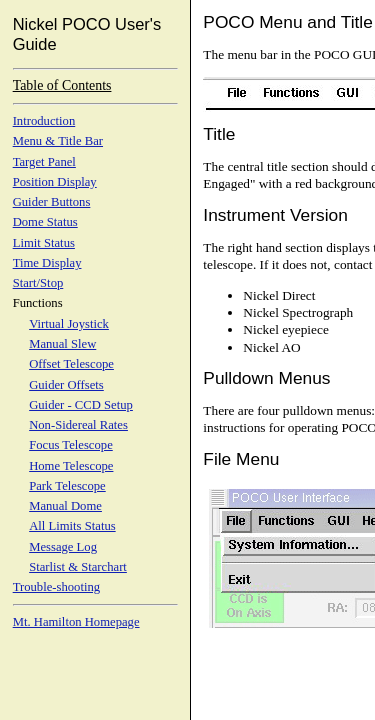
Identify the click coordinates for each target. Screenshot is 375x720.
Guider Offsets (66, 385)
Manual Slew (62, 344)
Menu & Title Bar (58, 141)
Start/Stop (38, 283)
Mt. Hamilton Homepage (76, 622)
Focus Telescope (71, 445)
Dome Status (45, 222)
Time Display (47, 263)
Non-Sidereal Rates (78, 425)
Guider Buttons (52, 202)
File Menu (241, 459)
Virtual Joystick (69, 324)
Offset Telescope (71, 364)
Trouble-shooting (56, 587)
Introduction (44, 121)
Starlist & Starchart (78, 567)
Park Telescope (67, 486)
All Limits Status (72, 526)
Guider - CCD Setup (81, 405)
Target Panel (44, 162)
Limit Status (44, 243)
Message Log (63, 547)
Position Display (55, 182)
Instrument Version (275, 215)
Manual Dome (65, 506)
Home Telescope (71, 466)
